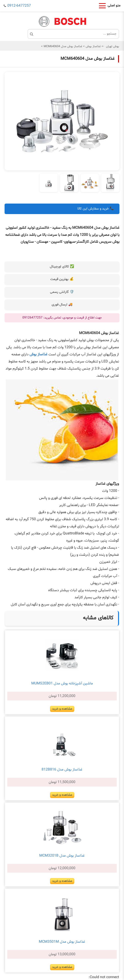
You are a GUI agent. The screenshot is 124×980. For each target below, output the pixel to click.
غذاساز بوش (93, 46)
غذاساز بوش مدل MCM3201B (62, 856)
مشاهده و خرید (62, 709)
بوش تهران (112, 46)
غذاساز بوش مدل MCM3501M (62, 942)
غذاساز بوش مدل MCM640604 (62, 46)
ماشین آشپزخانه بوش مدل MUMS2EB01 (62, 683)
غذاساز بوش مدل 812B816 (62, 770)
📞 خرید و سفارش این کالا (96, 209)
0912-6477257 (19, 6)
